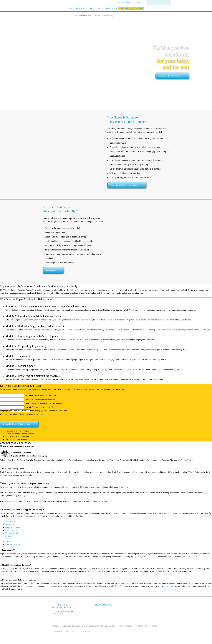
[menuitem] (130, 3)
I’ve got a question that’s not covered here (19, 580)
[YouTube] (138, 607)
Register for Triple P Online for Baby (17, 424)
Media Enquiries (103, 605)
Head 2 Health (11, 522)
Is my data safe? (9, 550)
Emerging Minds (12, 530)
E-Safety (9, 542)
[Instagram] (145, 607)
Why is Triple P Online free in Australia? (19, 446)
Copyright (71, 631)
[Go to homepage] (45, 12)
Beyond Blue (10, 539)
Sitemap (55, 626)
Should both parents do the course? (17, 565)
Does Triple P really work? (13, 469)
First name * (30, 395)
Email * (28, 403)
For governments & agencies (63, 613)
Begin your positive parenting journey (124, 185)
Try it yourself (51, 270)
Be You (8, 536)
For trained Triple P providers (61, 606)
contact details (169, 586)
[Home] (69, 15)
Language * (5, 411)
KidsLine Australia (13, 545)
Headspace (10, 525)
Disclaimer (57, 631)
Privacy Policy (125, 626)
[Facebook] (130, 607)
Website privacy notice (147, 626)
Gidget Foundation (13, 527)
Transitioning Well (12, 533)
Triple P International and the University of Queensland (89, 626)
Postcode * (29, 407)
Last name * (29, 399)
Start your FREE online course (170, 76)
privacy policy (44, 414)
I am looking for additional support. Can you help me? (24, 510)
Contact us (85, 631)
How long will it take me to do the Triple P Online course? (26, 484)
